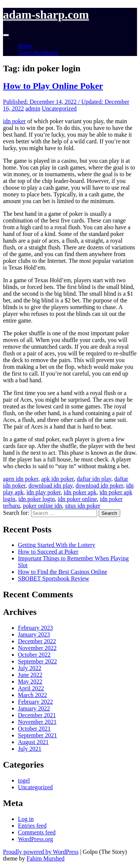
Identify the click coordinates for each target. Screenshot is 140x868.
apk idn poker (57, 479)
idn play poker (44, 492)
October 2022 (34, 655)
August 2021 (33, 742)
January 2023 (34, 634)
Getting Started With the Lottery (57, 545)
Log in (26, 819)
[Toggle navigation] (6, 35)
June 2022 (30, 675)
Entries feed (32, 826)
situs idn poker (83, 506)
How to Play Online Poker (53, 86)
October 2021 (34, 729)
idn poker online (77, 499)
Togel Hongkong (38, 52)
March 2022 (32, 695)
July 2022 (30, 668)
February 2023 (35, 628)
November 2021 (37, 722)
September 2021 (37, 735)
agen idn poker (21, 479)
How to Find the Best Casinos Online (63, 572)
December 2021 (37, 715)
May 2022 (30, 682)
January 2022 (34, 708)
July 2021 (30, 749)
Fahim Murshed (46, 858)
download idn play (50, 486)
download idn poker (99, 486)
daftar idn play (94, 479)
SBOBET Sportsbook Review (54, 578)
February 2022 (35, 702)
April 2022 (31, 688)
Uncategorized (59, 108)
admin (33, 108)
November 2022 (37, 648)
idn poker (14, 121)
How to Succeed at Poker (48, 552)
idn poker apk (80, 492)
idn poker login (37, 499)
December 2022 (37, 641)
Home (25, 46)
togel (24, 780)
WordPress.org (35, 839)
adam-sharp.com (46, 15)
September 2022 (37, 661)
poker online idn (42, 506)
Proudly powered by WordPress (41, 852)
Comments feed (37, 832)
